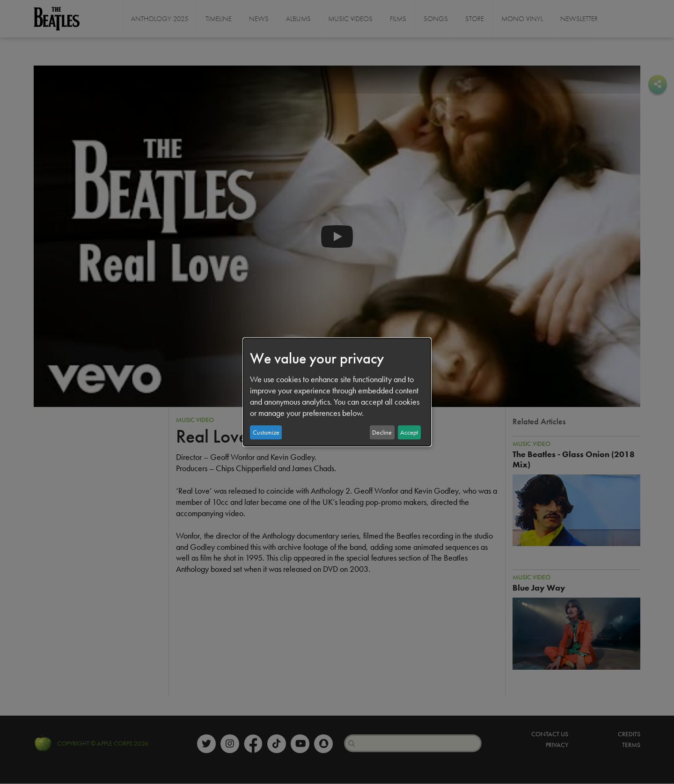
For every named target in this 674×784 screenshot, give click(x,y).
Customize (266, 432)
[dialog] (337, 392)
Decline (382, 432)
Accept (409, 432)
